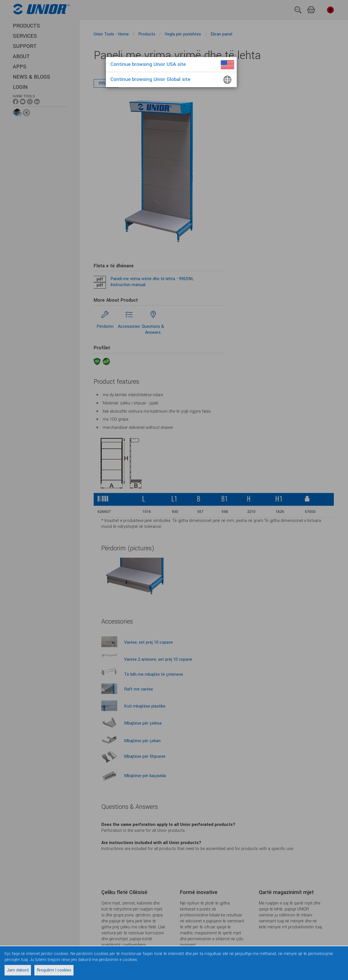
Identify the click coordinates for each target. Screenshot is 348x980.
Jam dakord (18, 970)
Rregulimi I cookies (54, 970)
